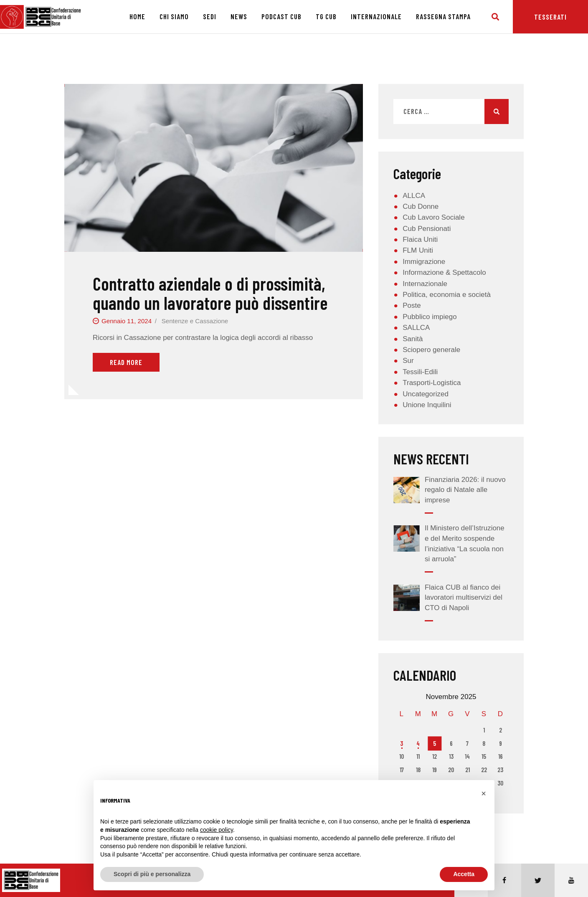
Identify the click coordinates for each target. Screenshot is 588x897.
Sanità (413, 339)
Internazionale (425, 284)
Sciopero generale (431, 350)
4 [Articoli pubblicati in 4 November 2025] (418, 743)
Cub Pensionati (427, 229)
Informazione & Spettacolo (444, 272)
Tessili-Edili (420, 372)
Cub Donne (421, 207)
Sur (408, 361)
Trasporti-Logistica (432, 383)
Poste (412, 305)
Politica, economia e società (447, 295)
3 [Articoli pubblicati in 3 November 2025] (402, 743)
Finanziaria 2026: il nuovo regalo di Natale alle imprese (465, 490)
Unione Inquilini (427, 405)
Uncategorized (426, 394)
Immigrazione (424, 262)
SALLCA (416, 328)
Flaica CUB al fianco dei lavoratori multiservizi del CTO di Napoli (464, 598)
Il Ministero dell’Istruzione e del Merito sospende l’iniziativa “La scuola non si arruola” (465, 544)
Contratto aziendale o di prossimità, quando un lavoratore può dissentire (210, 293)
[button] (484, 793)
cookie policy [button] (217, 830)
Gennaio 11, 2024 (127, 321)
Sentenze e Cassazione (195, 321)
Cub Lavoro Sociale (433, 217)
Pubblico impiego (430, 317)
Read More (126, 362)
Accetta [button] (464, 874)
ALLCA (414, 196)
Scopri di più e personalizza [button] (152, 874)
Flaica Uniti (420, 239)
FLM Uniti (418, 250)
